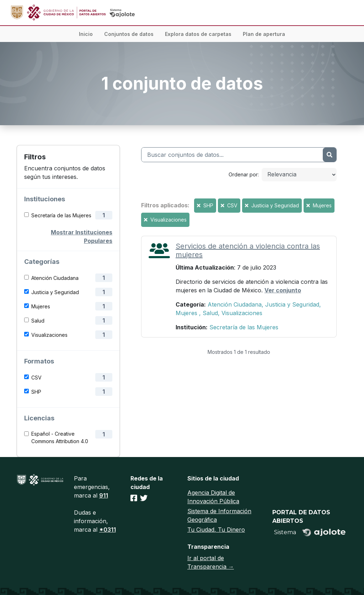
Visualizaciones (49, 335)
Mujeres (41, 306)
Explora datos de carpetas (198, 34)
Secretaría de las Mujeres (61, 215)
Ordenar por (243, 174)
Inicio (86, 34)
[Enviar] (330, 155)
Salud (38, 321)
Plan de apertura (264, 34)
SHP (36, 392)
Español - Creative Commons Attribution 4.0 (60, 437)
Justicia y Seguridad (55, 292)
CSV (36, 378)
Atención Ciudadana (55, 278)
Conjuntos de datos (129, 34)
